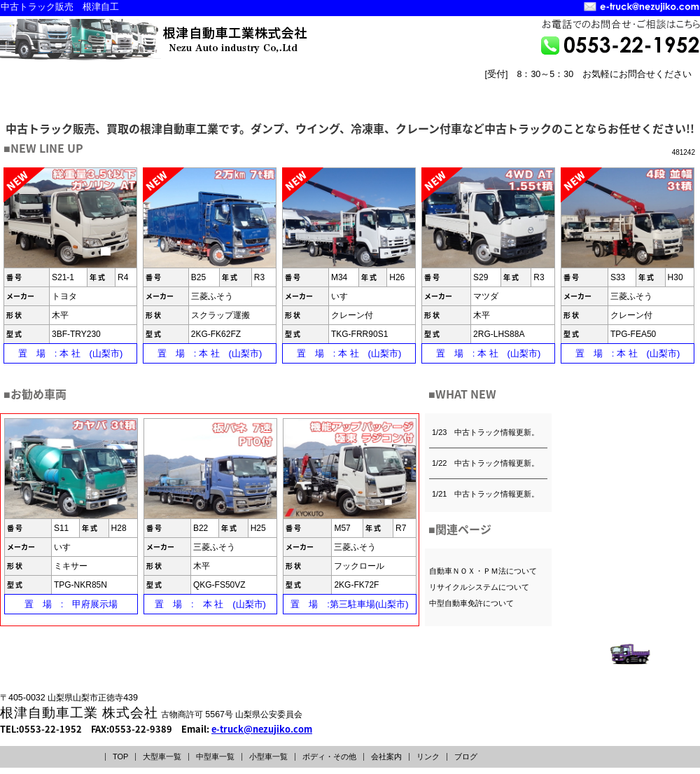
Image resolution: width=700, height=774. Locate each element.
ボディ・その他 (329, 756)
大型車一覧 (162, 756)
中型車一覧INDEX (181, 89)
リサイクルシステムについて (479, 587)
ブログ (466, 756)
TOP (120, 756)
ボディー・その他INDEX (422, 89)
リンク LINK (662, 99)
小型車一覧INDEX (302, 89)
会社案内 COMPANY (592, 99)
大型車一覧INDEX (59, 89)
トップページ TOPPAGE (522, 99)
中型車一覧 (215, 756)
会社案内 (386, 756)
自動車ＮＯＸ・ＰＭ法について (483, 571)
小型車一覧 (268, 756)
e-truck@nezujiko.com (262, 729)
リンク (428, 756)
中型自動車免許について (471, 603)
